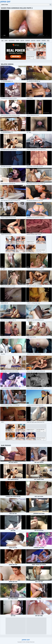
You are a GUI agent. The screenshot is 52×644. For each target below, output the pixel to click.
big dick (38, 40)
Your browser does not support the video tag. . (26, 24)
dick (48, 40)
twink (6, 40)
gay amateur (12, 40)
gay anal (33, 40)
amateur (44, 40)
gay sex (22, 40)
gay (2, 40)
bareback (28, 40)
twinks (18, 40)
